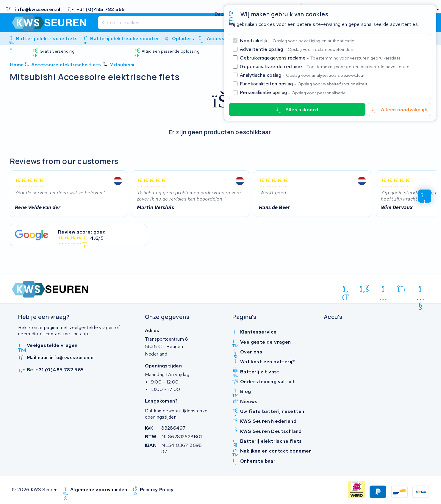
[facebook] (365, 289)
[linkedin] (346, 290)
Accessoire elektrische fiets (66, 65)
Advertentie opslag (297, 49)
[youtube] (420, 290)
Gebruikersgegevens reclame (321, 58)
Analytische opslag (303, 75)
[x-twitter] (402, 289)
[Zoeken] (207, 23)
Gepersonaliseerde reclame (326, 66)
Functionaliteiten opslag (304, 84)
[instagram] (383, 290)
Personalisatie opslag (293, 92)
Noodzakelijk (298, 41)
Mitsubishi (122, 65)
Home (17, 65)
